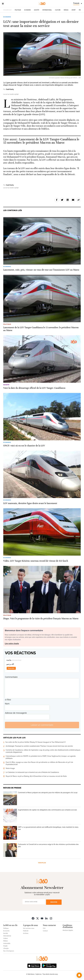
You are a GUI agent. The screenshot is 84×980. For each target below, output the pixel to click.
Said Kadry (10, 89)
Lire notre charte (12, 644)
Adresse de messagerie (16, 713)
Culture (58, 10)
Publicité (26, 931)
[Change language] (78, 4)
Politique (18, 10)
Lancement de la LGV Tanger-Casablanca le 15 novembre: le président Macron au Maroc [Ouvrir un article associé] (41, 141)
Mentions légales (68, 930)
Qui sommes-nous (29, 928)
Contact (45, 931)
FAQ (44, 928)
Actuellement (7, 10)
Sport (74, 10)
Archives (26, 933)
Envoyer (54, 902)
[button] (79, 975)
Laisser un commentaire (42, 725)
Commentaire (11, 677)
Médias (66, 10)
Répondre (11, 668)
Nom (7, 704)
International (47, 10)
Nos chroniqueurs (9, 951)
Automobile (7, 943)
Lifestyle (6, 948)
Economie (28, 10)
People (5, 946)
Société (37, 10)
